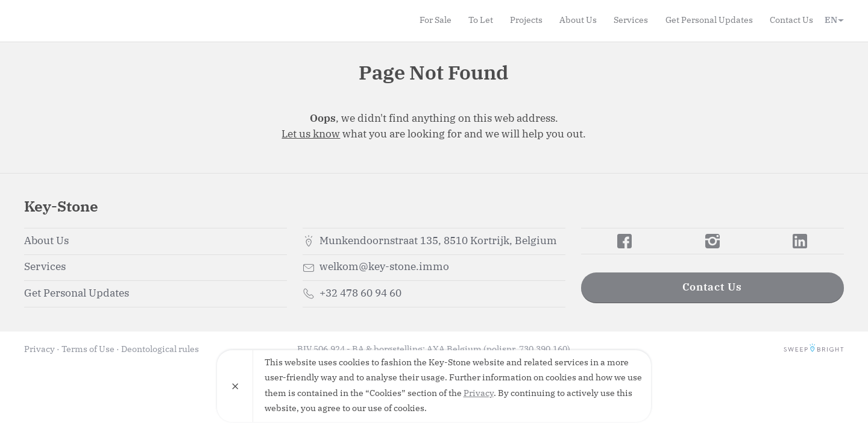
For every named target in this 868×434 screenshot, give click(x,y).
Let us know (311, 135)
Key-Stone (93, 20)
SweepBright (814, 350)
